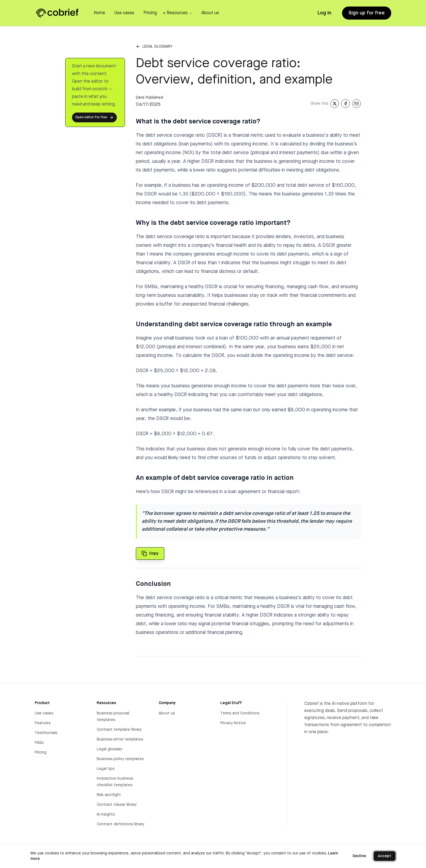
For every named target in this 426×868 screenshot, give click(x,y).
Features (43, 723)
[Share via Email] (356, 104)
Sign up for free (367, 13)
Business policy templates (120, 759)
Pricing (41, 752)
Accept (385, 856)
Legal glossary (157, 46)
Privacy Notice (233, 723)
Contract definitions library (120, 824)
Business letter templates (120, 739)
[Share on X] (335, 104)
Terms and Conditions (240, 713)
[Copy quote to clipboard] (150, 553)
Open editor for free (94, 117)
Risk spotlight (109, 795)
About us (167, 713)
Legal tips (106, 769)
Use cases (44, 713)
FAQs (39, 743)
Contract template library (119, 730)
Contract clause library (117, 805)
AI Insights (106, 814)
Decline (359, 856)
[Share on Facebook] (346, 104)
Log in (324, 13)
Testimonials (46, 733)
